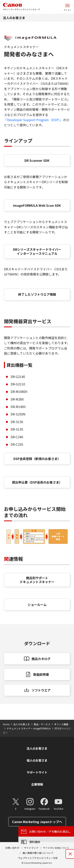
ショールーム (37, 605)
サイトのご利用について (56, 848)
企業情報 (37, 784)
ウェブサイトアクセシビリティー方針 (38, 858)
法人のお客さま (14, 18)
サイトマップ (31, 848)
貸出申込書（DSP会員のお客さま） (37, 482)
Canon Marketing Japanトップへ (37, 822)
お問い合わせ (12, 848)
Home (6, 724)
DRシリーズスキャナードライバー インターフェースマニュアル (37, 251)
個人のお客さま (37, 760)
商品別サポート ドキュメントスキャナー (37, 580)
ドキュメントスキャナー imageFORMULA (29, 728)
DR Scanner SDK (37, 160)
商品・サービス (42, 724)
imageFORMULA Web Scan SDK (37, 205)
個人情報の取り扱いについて (38, 853)
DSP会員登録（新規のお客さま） (37, 459)
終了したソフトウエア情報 (37, 294)
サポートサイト (37, 772)
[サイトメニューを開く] (67, 7)
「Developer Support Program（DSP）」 (33, 120)
